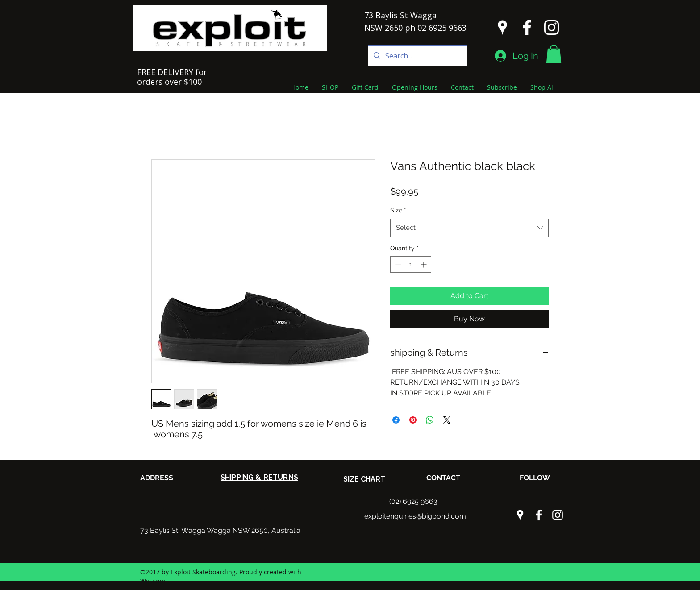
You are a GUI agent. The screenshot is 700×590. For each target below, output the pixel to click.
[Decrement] (397, 264)
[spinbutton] (411, 264)
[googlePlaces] (502, 27)
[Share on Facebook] (396, 420)
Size (398, 210)
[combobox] (469, 228)
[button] (554, 54)
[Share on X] (447, 420)
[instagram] (552, 27)
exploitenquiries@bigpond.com (415, 516)
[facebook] (527, 27)
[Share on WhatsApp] (430, 420)
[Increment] (424, 264)
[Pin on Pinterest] (413, 420)
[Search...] (417, 56)
